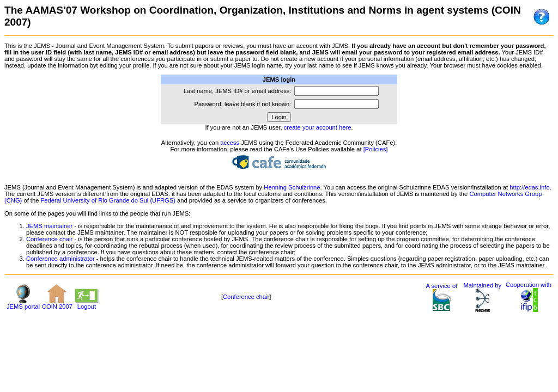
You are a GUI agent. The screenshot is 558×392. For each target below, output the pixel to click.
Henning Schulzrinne (292, 187)
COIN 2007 (57, 304)
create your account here (318, 127)
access (230, 143)
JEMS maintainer (49, 226)
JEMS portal (23, 304)
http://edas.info (529, 187)
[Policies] (376, 149)
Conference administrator (60, 259)
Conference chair (49, 239)
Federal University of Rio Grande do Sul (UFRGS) (108, 200)
